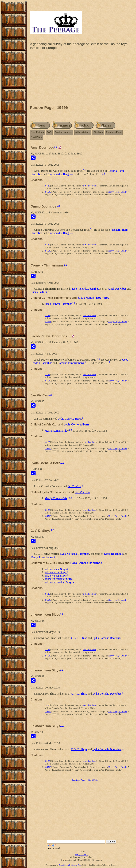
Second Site (76, 865)
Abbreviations (83, 132)
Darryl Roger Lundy (117, 192)
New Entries (37, 132)
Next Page (36, 137)
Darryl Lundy (81, 854)
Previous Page (114, 132)
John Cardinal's (65, 865)
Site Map (98, 132)
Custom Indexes (63, 132)
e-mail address (90, 186)
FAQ (49, 132)
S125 (48, 186)
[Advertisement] (81, 78)
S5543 (48, 192)
